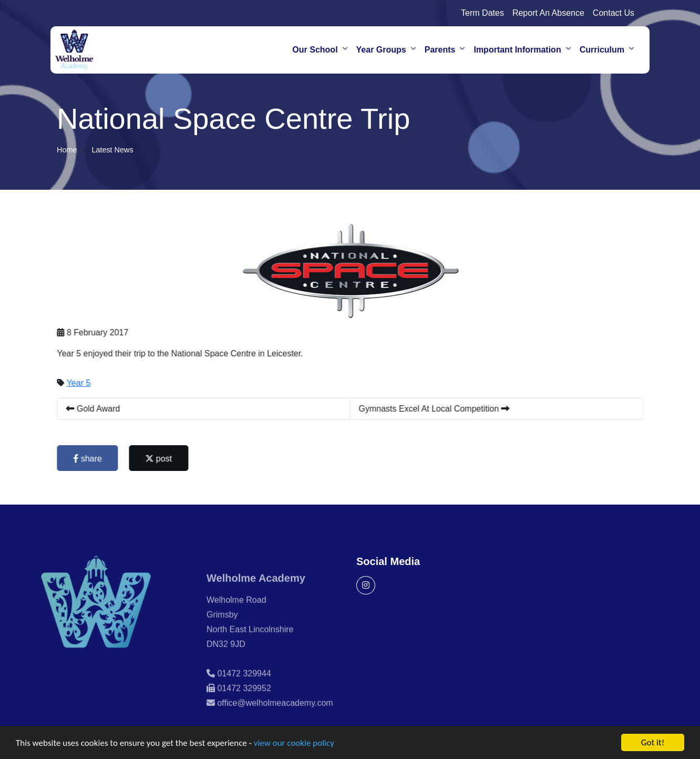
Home (67, 150)
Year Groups (381, 50)
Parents (440, 50)
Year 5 (80, 383)
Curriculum (602, 50)
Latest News (112, 150)
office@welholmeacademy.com (275, 716)
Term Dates (482, 13)
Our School (315, 50)
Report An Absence (548, 13)
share (89, 459)
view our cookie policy (294, 744)
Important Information (517, 50)
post (160, 459)
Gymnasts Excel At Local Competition (435, 409)
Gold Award (94, 409)
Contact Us (614, 13)
